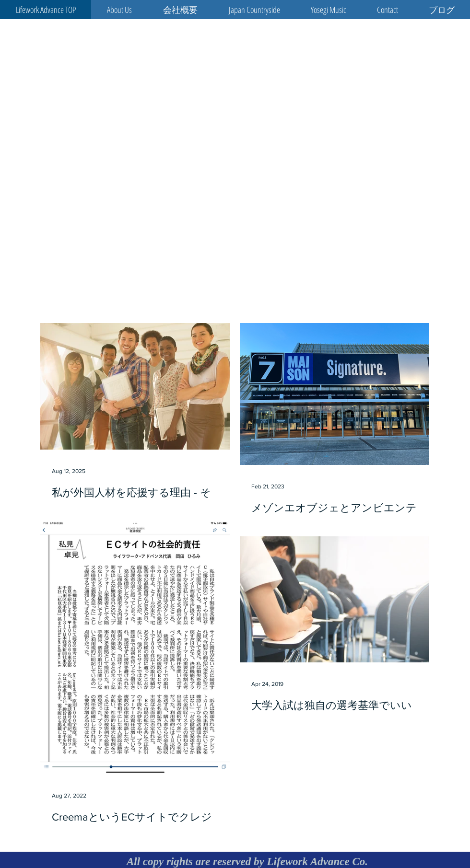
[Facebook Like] (382, 302)
